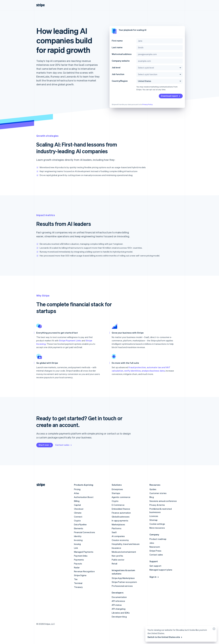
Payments (79, 560)
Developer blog (119, 617)
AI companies (118, 536)
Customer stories (158, 493)
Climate (78, 513)
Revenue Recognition (84, 571)
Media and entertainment (124, 552)
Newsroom (155, 547)
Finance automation (121, 513)
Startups (116, 493)
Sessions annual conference (163, 501)
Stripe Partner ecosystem (124, 582)
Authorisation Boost (84, 497)
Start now (45, 445)
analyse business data (153, 371)
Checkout (79, 509)
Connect (78, 517)
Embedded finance (121, 509)
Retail (114, 564)
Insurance (116, 548)
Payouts (78, 564)
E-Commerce (118, 505)
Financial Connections (84, 532)
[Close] (214, 629)
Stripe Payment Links (70, 341)
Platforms (117, 528)
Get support (155, 566)
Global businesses (121, 517)
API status (117, 605)
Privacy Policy (147, 104)
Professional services (122, 586)
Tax (76, 579)
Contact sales (64, 445)
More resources (157, 528)
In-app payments (120, 521)
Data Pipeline (80, 524)
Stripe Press (155, 551)
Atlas (77, 493)
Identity (78, 536)
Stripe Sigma (80, 575)
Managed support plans (161, 570)
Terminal (78, 583)
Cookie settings (157, 524)
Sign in (154, 577)
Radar (77, 567)
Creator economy (120, 540)
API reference (118, 601)
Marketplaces (118, 524)
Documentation (119, 597)
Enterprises (117, 489)
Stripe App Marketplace (123, 578)
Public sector (118, 560)
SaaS (114, 532)
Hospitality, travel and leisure (126, 544)
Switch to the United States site (165, 637)
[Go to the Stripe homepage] (40, 485)
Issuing (77, 544)
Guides (153, 489)
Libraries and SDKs (121, 613)
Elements (79, 528)
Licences (154, 516)
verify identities (132, 371)
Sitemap (153, 520)
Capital (77, 505)
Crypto (77, 521)
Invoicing (78, 540)
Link (76, 548)
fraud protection (137, 367)
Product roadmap (158, 539)
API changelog (119, 609)
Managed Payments (84, 552)
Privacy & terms (157, 505)
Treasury (78, 587)
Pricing (77, 489)
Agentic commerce (121, 497)
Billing (77, 501)
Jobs (152, 543)
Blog (152, 497)
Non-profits (117, 556)
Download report (171, 96)
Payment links (81, 556)
